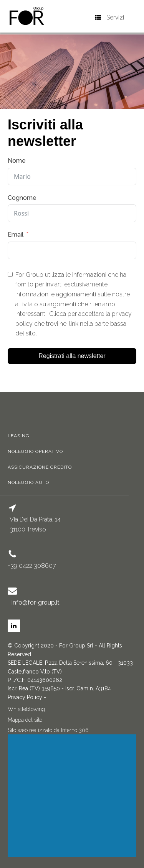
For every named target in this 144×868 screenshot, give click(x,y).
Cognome (22, 198)
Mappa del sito (25, 720)
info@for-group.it (36, 602)
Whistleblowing (26, 709)
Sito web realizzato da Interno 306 (48, 730)
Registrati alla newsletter (72, 356)
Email (16, 235)
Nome (17, 161)
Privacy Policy (25, 697)
